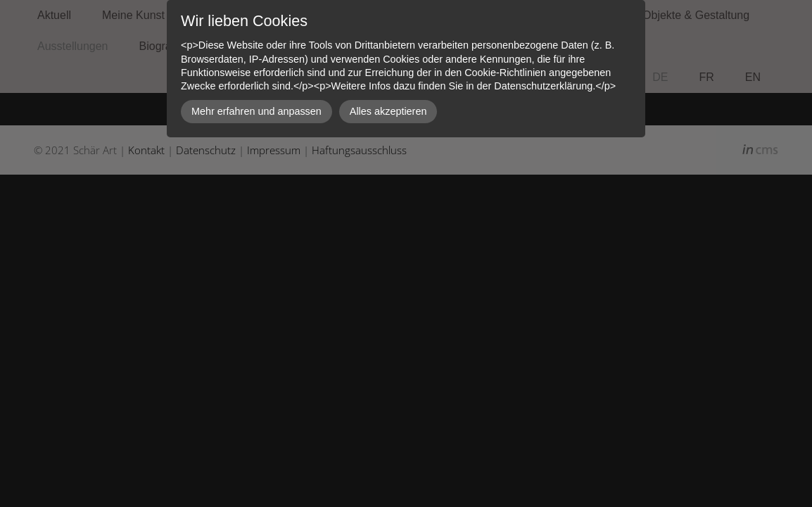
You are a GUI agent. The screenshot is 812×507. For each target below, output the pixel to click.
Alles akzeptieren (388, 111)
